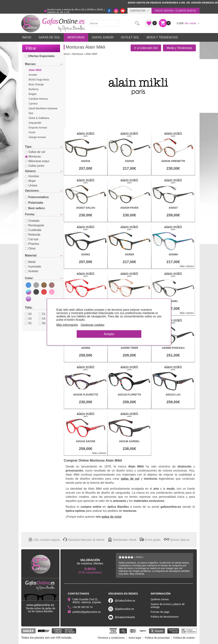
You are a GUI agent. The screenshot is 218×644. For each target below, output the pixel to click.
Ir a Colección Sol (146, 48)
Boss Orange (36, 84)
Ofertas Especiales (40, 56)
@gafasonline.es (124, 609)
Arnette (33, 75)
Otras (30, 248)
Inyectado (33, 267)
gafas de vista (111, 517)
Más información (67, 325)
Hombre (32, 176)
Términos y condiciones (111, 638)
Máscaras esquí (37, 161)
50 (28, 314)
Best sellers (35, 208)
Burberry (34, 89)
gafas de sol (130, 479)
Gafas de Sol (49, 37)
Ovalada (32, 221)
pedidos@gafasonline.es (87, 612)
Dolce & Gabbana (39, 118)
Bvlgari (33, 94)
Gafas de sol (35, 152)
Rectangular (35, 225)
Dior (31, 113)
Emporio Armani (38, 128)
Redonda (33, 235)
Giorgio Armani (37, 137)
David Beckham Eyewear (43, 108)
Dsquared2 (35, 123)
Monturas (76, 37)
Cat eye (32, 239)
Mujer (30, 181)
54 (42, 319)
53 (28, 319)
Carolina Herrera (38, 99)
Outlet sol (130, 37)
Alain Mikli (35, 70)
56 (42, 323)
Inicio (27, 37)
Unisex (31, 185)
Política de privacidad (157, 638)
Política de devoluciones (165, 617)
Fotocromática (37, 197)
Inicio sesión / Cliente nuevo (175, 11)
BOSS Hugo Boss (39, 80)
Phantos (32, 244)
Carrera (33, 104)
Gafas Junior (103, 37)
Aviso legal (135, 638)
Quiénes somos (160, 599)
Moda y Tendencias (162, 37)
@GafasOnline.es (125, 601)
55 (28, 323)
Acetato (32, 271)
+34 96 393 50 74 (82, 607)
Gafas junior (35, 166)
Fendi (32, 132)
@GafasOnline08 (125, 617)
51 (42, 314)
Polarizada (34, 203)
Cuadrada (33, 230)
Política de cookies (184, 638)
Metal (30, 262)
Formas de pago (160, 612)
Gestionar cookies (93, 325)
